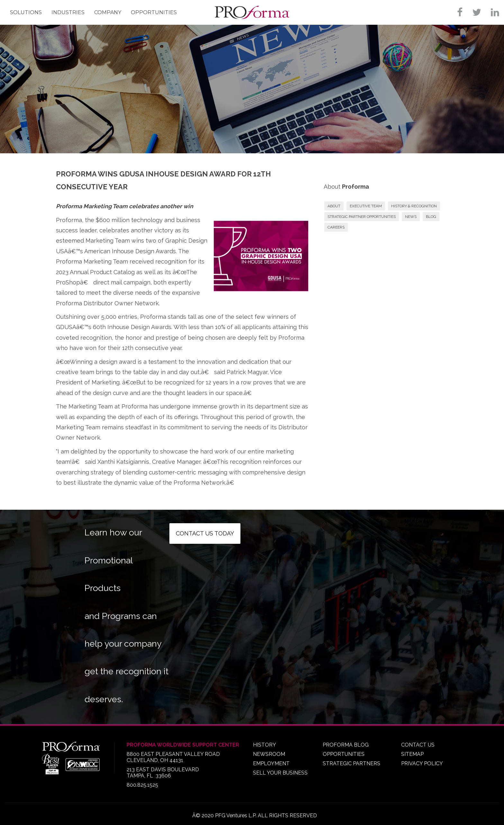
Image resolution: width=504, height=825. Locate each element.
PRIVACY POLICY (422, 763)
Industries (68, 12)
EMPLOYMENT (271, 763)
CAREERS (336, 227)
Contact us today (205, 533)
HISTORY (265, 745)
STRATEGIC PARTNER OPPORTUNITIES (362, 217)
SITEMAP (412, 754)
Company (108, 12)
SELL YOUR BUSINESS (280, 773)
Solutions (26, 12)
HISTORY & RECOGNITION (414, 206)
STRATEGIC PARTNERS (351, 763)
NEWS (411, 217)
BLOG (431, 217)
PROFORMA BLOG (346, 745)
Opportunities (154, 12)
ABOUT (334, 206)
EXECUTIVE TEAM (366, 206)
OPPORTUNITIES (344, 754)
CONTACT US (418, 745)
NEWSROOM (269, 754)
